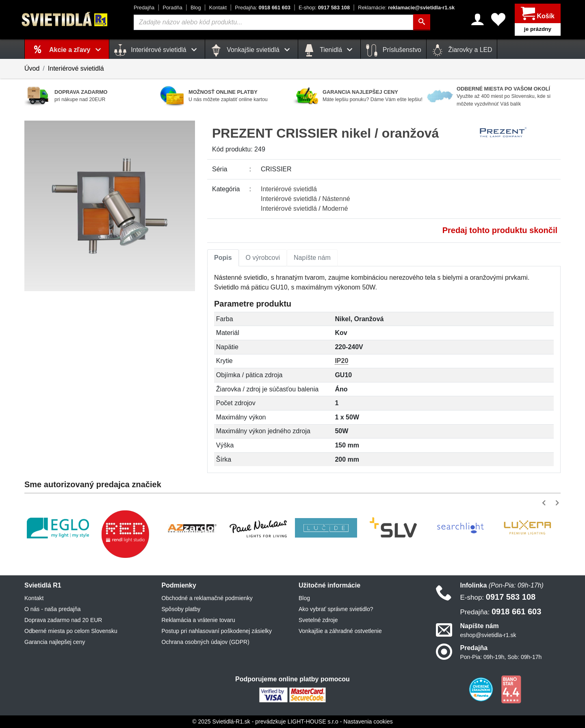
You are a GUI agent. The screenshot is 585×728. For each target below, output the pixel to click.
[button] (545, 503)
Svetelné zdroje (318, 620)
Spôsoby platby (181, 609)
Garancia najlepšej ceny (55, 642)
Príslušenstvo (393, 50)
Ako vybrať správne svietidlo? (336, 609)
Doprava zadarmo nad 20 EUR (63, 620)
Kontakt (218, 8)
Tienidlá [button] (329, 50)
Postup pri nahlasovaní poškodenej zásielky (217, 631)
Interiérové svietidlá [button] (157, 50)
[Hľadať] (422, 22)
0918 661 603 (263, 8)
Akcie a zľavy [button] (77, 50)
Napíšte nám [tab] (312, 258)
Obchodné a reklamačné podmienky (207, 598)
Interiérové (289, 189)
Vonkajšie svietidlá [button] (251, 50)
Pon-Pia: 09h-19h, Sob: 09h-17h (501, 657)
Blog (196, 8)
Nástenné (336, 199)
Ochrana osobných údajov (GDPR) (206, 642)
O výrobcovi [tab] (263, 258)
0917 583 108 (324, 8)
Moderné (335, 208)
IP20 (341, 361)
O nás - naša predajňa (53, 609)
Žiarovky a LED (462, 50)
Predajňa (144, 8)
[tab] (223, 258)
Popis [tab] (223, 258)
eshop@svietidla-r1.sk (488, 635)
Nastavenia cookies (368, 722)
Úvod (32, 68)
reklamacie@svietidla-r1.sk (406, 8)
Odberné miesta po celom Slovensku (71, 631)
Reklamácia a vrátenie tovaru (198, 620)
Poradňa (172, 8)
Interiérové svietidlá (76, 68)
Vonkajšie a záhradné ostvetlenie (340, 631)
